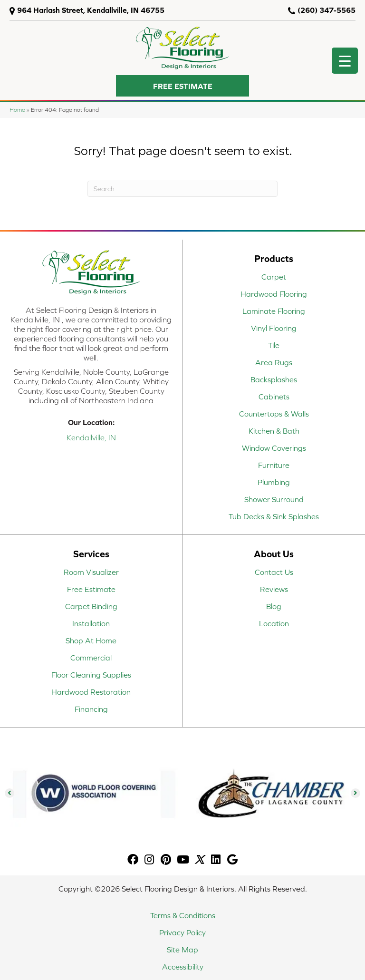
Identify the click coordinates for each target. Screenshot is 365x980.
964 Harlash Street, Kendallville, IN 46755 (91, 10)
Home (17, 110)
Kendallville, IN (91, 437)
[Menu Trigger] (345, 61)
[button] (182, 86)
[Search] (182, 189)
